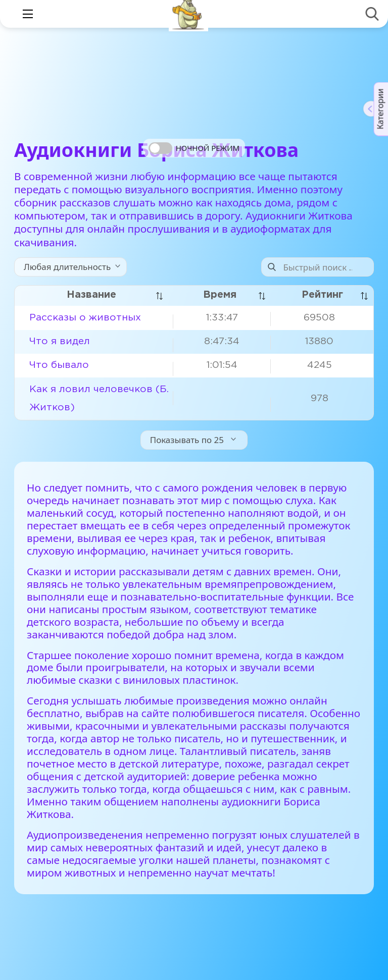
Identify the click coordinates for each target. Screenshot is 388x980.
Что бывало (59, 365)
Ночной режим (208, 148)
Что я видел (60, 341)
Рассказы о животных (85, 318)
